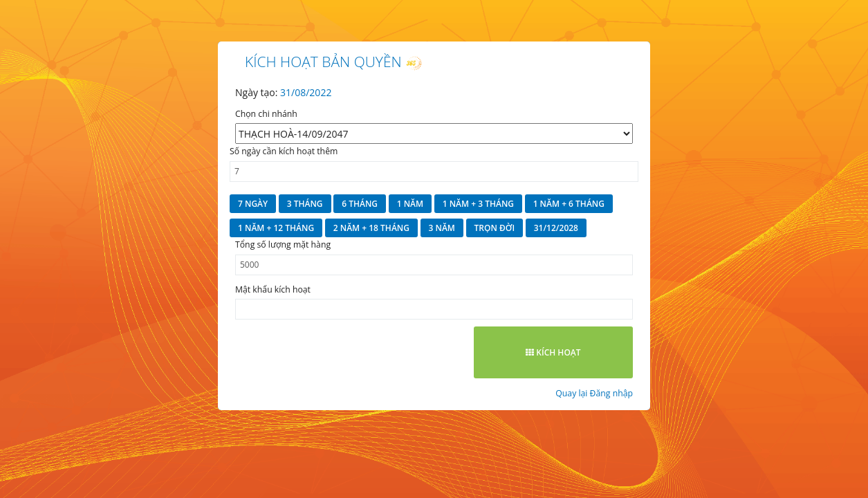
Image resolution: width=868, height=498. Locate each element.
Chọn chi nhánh (266, 114)
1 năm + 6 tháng (569, 204)
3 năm (442, 228)
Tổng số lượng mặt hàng (283, 245)
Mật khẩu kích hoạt (273, 289)
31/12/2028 (556, 228)
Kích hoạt (553, 352)
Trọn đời (495, 228)
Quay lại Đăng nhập (594, 393)
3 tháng (305, 204)
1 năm (410, 204)
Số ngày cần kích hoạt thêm (284, 151)
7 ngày (253, 204)
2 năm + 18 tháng (371, 228)
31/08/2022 (306, 92)
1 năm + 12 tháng (276, 228)
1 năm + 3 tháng (478, 204)
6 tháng (360, 204)
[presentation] (340, 353)
